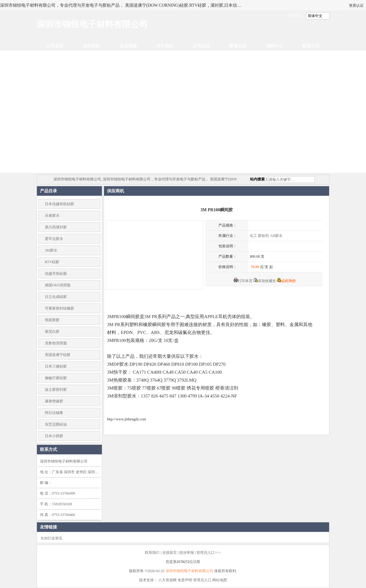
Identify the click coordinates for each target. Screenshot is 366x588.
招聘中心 (274, 46)
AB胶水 (276, 236)
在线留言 (170, 553)
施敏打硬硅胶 (56, 378)
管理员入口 (202, 580)
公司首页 (55, 46)
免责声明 (185, 580)
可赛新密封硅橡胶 (59, 308)
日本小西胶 (54, 436)
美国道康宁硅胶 (58, 355)
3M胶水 (51, 250)
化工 (253, 236)
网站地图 (220, 580)
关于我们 (165, 46)
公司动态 (201, 46)
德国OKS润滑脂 (58, 285)
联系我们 (152, 553)
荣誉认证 (238, 46)
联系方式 (311, 46)
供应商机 (91, 46)
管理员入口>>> (209, 553)
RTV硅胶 (52, 262)
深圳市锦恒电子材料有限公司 (189, 571)
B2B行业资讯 (52, 538)
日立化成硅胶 (56, 297)
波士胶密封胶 (56, 390)
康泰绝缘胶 (54, 401)
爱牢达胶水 (54, 239)
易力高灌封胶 (56, 227)
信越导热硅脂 (56, 274)
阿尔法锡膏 (54, 413)
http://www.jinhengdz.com (127, 419)
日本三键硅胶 (56, 366)
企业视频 (128, 46)
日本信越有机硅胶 (59, 204)
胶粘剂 (264, 236)
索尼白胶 (52, 332)
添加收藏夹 (265, 281)
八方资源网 (167, 580)
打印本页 (243, 281)
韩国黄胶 (52, 320)
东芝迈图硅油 (56, 424)
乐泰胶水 (52, 216)
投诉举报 (187, 553)
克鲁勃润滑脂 (56, 343)
